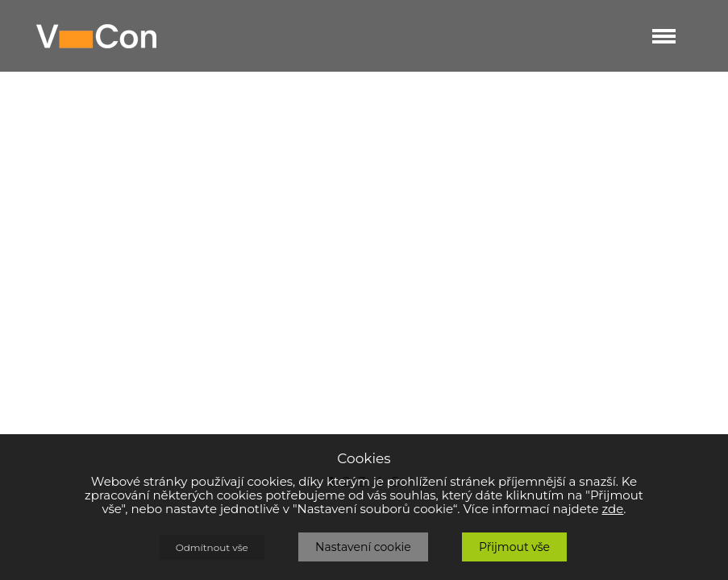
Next (608, 295)
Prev (13, 290)
